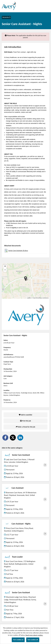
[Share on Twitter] (13, 438)
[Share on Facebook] (5, 438)
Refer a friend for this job (25, 427)
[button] (26, 279)
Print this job (25, 421)
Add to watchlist (25, 415)
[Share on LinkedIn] (20, 438)
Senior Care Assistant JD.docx (18, 251)
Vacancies (6, 17)
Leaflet (29, 298)
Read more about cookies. (34, 635)
